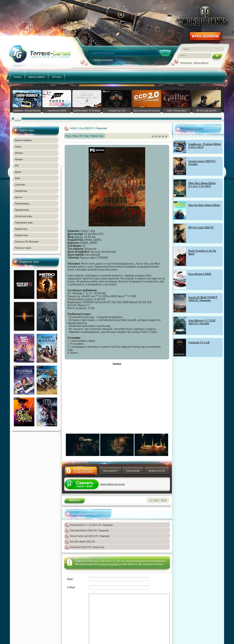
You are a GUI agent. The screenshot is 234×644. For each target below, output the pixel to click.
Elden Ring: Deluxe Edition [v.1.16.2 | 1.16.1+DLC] (202, 185)
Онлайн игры (21, 235)
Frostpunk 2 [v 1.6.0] (199, 342)
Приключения (22, 210)
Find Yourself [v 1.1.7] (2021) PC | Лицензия (91, 525)
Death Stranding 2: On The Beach (202, 252)
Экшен (18, 146)
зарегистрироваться (111, 564)
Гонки (18, 178)
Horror (79, 237)
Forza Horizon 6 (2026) (200, 274)
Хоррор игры (21, 229)
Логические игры (23, 216)
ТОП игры (56, 77)
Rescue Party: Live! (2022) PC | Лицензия (90, 536)
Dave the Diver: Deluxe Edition (204, 205)
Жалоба (81, 472)
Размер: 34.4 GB (157, 471)
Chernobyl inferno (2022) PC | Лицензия (89, 530)
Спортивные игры (24, 222)
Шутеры (19, 153)
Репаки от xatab (23, 248)
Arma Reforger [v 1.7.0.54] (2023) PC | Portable (202, 322)
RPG (17, 165)
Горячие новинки (36, 77)
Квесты (19, 197)
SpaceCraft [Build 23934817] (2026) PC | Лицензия (203, 299)
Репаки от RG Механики (27, 241)
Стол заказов (133, 471)
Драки (18, 172)
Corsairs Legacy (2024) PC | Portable (202, 163)
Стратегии (20, 184)
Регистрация (186, 63)
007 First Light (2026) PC (201, 227)
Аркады (19, 159)
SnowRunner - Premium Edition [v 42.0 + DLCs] (205, 146)
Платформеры (22, 203)
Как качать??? (110, 471)
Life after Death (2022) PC (83, 541)
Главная (18, 77)
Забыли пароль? (201, 63)
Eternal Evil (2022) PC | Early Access (87, 547)
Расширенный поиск (103, 60)
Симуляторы (21, 191)
